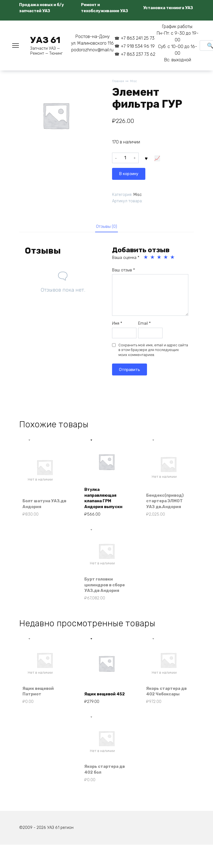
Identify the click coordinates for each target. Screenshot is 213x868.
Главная (119, 81)
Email (144, 325)
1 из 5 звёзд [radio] (146, 258)
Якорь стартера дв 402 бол (104, 790)
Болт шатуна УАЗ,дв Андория (42, 506)
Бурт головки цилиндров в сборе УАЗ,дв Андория (101, 592)
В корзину (159, 159)
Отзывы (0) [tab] (107, 227)
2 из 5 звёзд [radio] (153, 258)
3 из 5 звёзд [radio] (159, 258)
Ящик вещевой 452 (102, 711)
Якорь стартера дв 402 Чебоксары (166, 707)
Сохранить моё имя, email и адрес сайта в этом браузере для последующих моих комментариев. (153, 351)
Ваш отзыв (123, 271)
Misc (135, 81)
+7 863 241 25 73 (138, 38)
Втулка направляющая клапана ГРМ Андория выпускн (106, 500)
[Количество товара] (125, 159)
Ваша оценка (126, 259)
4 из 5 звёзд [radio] (166, 258)
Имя (117, 325)
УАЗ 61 (45, 40)
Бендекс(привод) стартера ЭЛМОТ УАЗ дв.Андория (168, 503)
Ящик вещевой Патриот (40, 711)
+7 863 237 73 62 (138, 54)
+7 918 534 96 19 (138, 46)
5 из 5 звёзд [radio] (173, 258)
